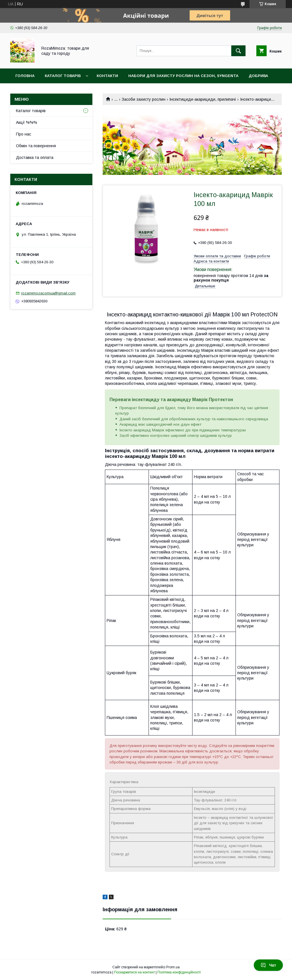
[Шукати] (238, 51)
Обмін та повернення (36, 146)
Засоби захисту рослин (144, 99)
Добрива (258, 76)
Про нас (24, 134)
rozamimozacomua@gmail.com (48, 293)
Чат (268, 965)
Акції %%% (27, 122)
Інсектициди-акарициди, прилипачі (203, 99)
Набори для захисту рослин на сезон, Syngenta (183, 76)
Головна (25, 76)
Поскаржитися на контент (134, 972)
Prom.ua (173, 967)
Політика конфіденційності (179, 972)
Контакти (107, 76)
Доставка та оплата (35, 157)
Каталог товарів (63, 76)
